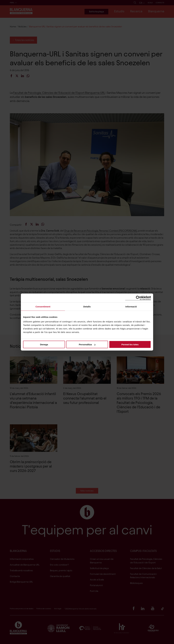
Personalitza (87, 344)
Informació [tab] (131, 306)
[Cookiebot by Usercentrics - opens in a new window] (138, 298)
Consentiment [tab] (43, 306)
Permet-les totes (130, 344)
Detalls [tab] (87, 306)
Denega (44, 344)
